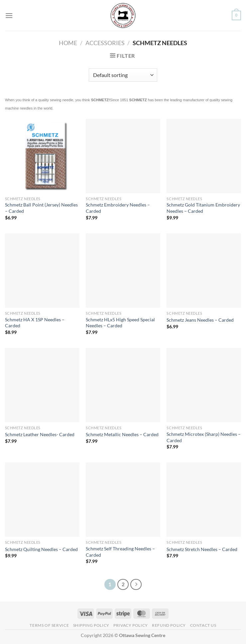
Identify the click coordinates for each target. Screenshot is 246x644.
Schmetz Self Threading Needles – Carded (120, 552)
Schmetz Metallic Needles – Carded (122, 434)
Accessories (105, 43)
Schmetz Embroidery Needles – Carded (118, 208)
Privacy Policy (131, 625)
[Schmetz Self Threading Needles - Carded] (123, 500)
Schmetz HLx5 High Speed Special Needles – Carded (120, 323)
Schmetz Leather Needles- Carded (40, 434)
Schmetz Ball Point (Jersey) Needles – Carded (41, 208)
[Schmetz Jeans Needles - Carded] (204, 271)
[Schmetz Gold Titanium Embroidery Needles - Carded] (204, 156)
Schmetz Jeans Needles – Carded (200, 320)
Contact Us (203, 625)
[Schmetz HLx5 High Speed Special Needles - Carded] (123, 271)
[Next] (136, 585)
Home (68, 43)
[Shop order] (123, 75)
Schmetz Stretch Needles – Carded (202, 549)
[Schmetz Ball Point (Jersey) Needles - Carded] (42, 156)
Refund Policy (169, 625)
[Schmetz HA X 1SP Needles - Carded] (42, 271)
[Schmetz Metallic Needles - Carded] (123, 385)
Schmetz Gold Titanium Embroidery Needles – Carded (203, 208)
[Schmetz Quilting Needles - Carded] (42, 500)
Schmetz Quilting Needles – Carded (41, 549)
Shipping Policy (91, 625)
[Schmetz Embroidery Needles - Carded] (123, 156)
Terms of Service (49, 625)
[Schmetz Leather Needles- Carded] (42, 385)
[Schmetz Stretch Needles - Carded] (204, 500)
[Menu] (9, 15)
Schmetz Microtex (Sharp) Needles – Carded (204, 437)
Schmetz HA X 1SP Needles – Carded (35, 323)
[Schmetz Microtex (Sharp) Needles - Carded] (204, 385)
